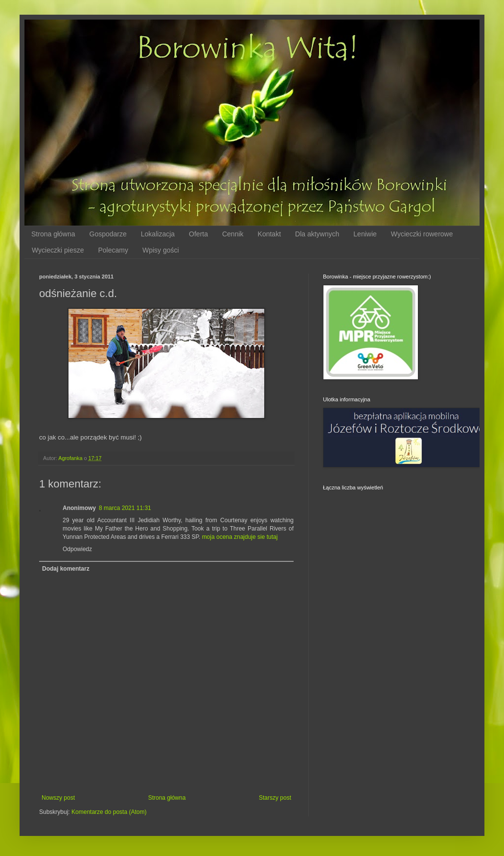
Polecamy (113, 250)
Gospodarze (108, 234)
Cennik (233, 234)
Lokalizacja (158, 234)
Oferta (198, 234)
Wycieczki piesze (58, 250)
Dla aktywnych (317, 234)
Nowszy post (58, 798)
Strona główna (53, 234)
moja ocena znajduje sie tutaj (240, 537)
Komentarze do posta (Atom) (109, 812)
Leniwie (365, 234)
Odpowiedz (77, 549)
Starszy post (275, 798)
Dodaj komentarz (66, 569)
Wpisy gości (161, 250)
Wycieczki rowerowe (422, 234)
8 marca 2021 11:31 (125, 508)
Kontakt (269, 234)
